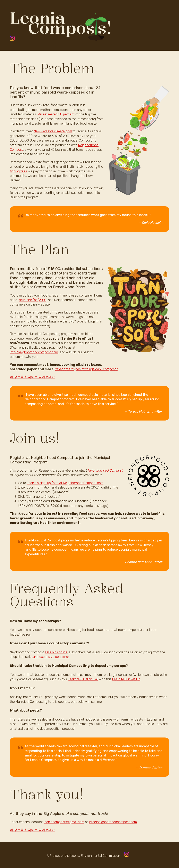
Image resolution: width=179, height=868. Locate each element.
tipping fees (18, 171)
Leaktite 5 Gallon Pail (83, 679)
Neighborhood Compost (105, 470)
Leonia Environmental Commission (95, 856)
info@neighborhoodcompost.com (34, 352)
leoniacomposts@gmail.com (64, 822)
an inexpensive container (51, 657)
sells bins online (56, 652)
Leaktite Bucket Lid (126, 679)
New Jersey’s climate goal (53, 131)
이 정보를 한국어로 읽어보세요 (32, 377)
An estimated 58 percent (56, 114)
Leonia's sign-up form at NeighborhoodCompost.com (65, 483)
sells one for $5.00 (33, 300)
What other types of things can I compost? (86, 369)
